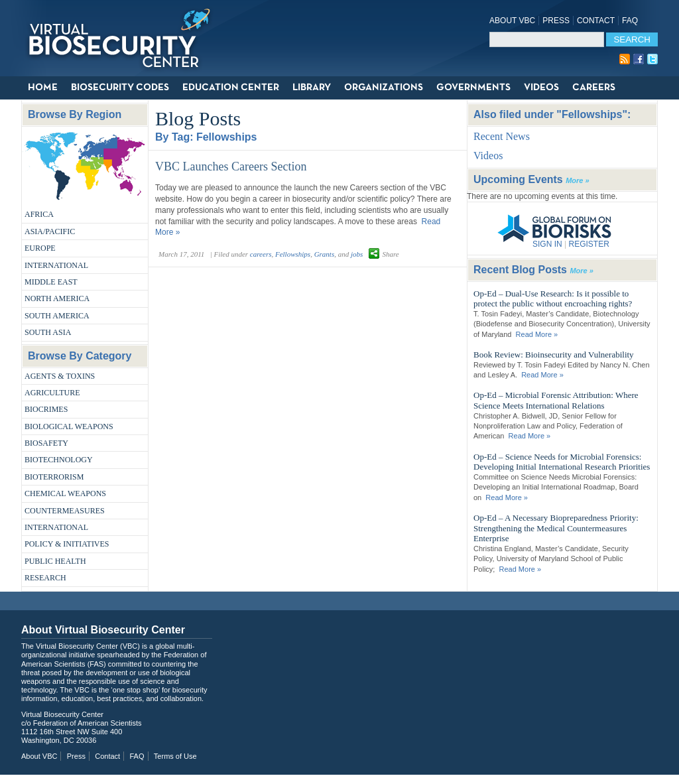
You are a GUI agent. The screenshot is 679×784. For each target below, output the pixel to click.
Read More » (537, 334)
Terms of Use (175, 756)
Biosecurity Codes (120, 88)
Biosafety (46, 443)
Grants (325, 254)
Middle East (51, 282)
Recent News (502, 136)
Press (556, 21)
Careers (594, 88)
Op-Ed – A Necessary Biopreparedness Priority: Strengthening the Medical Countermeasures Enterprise (556, 528)
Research (45, 578)
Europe (40, 248)
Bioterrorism (54, 477)
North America (57, 298)
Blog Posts (198, 118)
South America (57, 316)
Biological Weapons (69, 426)
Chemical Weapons (65, 493)
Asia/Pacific (50, 231)
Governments (473, 88)
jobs (357, 254)
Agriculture (52, 393)
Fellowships (293, 254)
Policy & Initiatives (67, 544)
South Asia (48, 332)
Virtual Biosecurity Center (124, 38)
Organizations (384, 88)
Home (43, 88)
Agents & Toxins (60, 376)
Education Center (231, 88)
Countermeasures (65, 511)
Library (312, 88)
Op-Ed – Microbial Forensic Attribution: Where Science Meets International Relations (556, 400)
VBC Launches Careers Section (231, 166)
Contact (596, 21)
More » (577, 180)
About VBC (512, 21)
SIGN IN (547, 244)
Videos (541, 88)
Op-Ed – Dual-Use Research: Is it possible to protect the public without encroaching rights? (553, 299)
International (56, 265)
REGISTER (588, 244)
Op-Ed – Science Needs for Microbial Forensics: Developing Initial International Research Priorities (562, 462)
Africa (39, 214)
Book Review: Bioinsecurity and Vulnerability (554, 355)
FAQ (630, 21)
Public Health (55, 561)
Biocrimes (46, 409)
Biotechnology (59, 460)
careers (261, 254)
